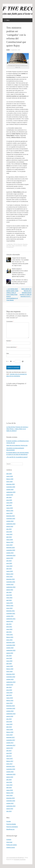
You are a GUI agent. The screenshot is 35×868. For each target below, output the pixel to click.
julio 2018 (9, 719)
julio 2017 (9, 751)
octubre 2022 (10, 584)
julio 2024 (9, 529)
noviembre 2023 (11, 550)
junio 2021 (9, 627)
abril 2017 (9, 756)
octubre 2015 (10, 803)
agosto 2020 (10, 653)
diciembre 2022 (10, 579)
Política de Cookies (12, 845)
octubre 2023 (10, 553)
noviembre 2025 (11, 487)
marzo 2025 (10, 508)
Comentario (10, 321)
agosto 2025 (10, 495)
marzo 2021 (10, 635)
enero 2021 (9, 640)
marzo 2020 (10, 666)
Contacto (9, 840)
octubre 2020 (10, 648)
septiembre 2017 (11, 745)
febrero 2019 (10, 700)
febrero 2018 (10, 732)
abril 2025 (9, 505)
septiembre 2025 (11, 492)
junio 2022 (9, 595)
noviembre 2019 (11, 677)
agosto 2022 (10, 590)
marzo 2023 (10, 571)
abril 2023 (9, 569)
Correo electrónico (12, 347)
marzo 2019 (10, 698)
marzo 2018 (10, 729)
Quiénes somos (11, 847)
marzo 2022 (10, 603)
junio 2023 (9, 563)
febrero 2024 (10, 542)
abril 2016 (9, 788)
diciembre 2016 (10, 766)
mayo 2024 (9, 534)
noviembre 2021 (11, 613)
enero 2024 (9, 545)
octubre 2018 (10, 711)
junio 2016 (9, 782)
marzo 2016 (10, 790)
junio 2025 (9, 500)
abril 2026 (9, 474)
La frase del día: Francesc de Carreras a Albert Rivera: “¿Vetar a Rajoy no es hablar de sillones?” (17, 429)
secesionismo (19, 246)
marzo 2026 (10, 476)
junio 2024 (9, 532)
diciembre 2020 (10, 642)
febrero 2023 (10, 574)
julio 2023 (9, 561)
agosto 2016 (10, 777)
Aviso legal (9, 842)
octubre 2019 (10, 679)
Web (8, 353)
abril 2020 (9, 664)
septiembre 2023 (11, 555)
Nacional (20, 244)
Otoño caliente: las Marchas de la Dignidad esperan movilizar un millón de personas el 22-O (26, 293)
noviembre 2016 (11, 769)
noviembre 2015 (11, 801)
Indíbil (8, 50)
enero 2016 (9, 795)
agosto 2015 (10, 809)
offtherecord (14, 10)
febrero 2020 (10, 669)
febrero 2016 (10, 793)
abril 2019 (9, 695)
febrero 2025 (10, 511)
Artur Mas (9, 246)
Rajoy (13, 246)
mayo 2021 (9, 629)
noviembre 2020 (11, 645)
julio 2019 (9, 687)
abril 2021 (9, 632)
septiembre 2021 (11, 619)
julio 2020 (9, 656)
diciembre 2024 (10, 516)
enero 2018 (9, 735)
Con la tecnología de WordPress (15, 858)
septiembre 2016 (11, 774)
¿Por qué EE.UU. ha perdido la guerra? (17, 457)
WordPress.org (10, 829)
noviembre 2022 (11, 582)
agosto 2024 (10, 526)
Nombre (9, 341)
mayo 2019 (9, 693)
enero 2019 (9, 703)
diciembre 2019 (10, 674)
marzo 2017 (10, 758)
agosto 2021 (10, 621)
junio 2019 (9, 690)
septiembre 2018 (11, 714)
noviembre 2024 (11, 518)
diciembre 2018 (10, 706)
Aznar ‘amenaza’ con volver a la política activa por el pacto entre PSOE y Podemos (20, 282)
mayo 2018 (9, 724)
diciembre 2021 (10, 611)
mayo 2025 (9, 503)
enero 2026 (9, 482)
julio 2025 (9, 497)
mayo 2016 (9, 785)
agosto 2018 (10, 716)
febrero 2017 (10, 761)
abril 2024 (9, 537)
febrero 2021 (10, 637)
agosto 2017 (10, 748)
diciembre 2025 (10, 484)
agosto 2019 (10, 685)
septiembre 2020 (11, 650)
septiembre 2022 (11, 587)
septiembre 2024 (11, 524)
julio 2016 (9, 780)
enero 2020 (9, 671)
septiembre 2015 (11, 806)
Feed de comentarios (12, 827)
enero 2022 (9, 608)
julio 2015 (9, 811)
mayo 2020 (9, 661)
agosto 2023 (10, 558)
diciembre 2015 (10, 798)
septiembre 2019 (11, 682)
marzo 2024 (10, 540)
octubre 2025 (10, 489)
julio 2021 (9, 624)
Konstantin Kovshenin (20, 859)
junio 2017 (9, 753)
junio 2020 (9, 658)
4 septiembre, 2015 (15, 50)
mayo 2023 (9, 566)
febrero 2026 (10, 479)
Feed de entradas (11, 824)
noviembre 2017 (11, 740)
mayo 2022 (9, 598)
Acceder (9, 821)
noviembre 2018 (11, 708)
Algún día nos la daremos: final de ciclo (17, 445)
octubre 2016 (10, 772)
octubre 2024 (10, 521)
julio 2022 (9, 592)
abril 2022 (9, 600)
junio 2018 (9, 722)
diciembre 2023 (10, 548)
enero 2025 (9, 513)
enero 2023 (9, 577)
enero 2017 (9, 764)
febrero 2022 (10, 606)
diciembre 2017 (10, 737)
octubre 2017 (10, 743)
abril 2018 (9, 727)
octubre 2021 (10, 616)
